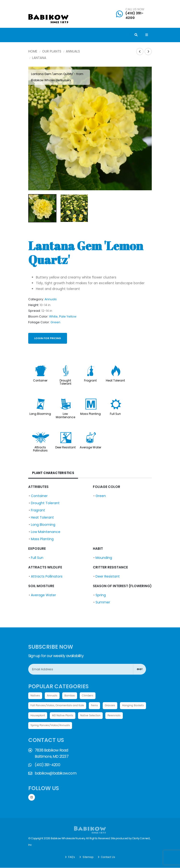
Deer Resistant (65, 447)
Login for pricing (48, 338)
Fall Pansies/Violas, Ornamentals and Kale (60, 706)
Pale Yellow (68, 316)
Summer (103, 602)
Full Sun (115, 414)
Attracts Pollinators (40, 449)
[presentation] (34, 128)
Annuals (73, 51)
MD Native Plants (96, 716)
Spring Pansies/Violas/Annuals (74, 726)
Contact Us (108, 857)
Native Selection (125, 716)
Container (40, 381)
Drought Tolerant (65, 382)
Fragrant (90, 381)
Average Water (90, 447)
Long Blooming (40, 414)
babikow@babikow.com (56, 774)
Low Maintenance (65, 415)
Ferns (100, 706)
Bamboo (72, 696)
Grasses (117, 706)
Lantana (39, 58)
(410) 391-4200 (134, 15)
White (53, 316)
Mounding (104, 558)
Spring (101, 595)
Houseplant (69, 716)
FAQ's (70, 857)
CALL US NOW (135, 9)
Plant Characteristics (54, 473)
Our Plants (52, 51)
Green (55, 322)
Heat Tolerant (115, 381)
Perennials (38, 726)
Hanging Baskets (42, 716)
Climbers (91, 696)
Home (33, 51)
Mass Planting (90, 414)
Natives (36, 696)
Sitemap (87, 857)
